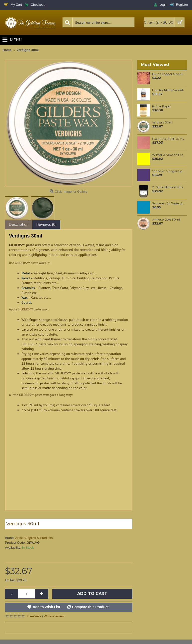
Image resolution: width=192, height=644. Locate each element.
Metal (26, 273)
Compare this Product (90, 607)
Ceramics (28, 288)
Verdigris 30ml (163, 122)
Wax (25, 297)
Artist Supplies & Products (34, 538)
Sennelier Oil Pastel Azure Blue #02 (169, 203)
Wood (26, 278)
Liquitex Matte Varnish (168, 90)
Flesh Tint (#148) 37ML (168, 139)
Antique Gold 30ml (166, 220)
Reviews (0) (46, 225)
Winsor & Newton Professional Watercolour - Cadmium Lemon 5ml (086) (169, 155)
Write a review (54, 616)
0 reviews (34, 616)
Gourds (27, 302)
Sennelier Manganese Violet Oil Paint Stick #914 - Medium (169, 171)
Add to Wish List (46, 607)
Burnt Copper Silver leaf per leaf (169, 74)
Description (19, 225)
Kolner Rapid (161, 106)
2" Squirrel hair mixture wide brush (169, 187)
